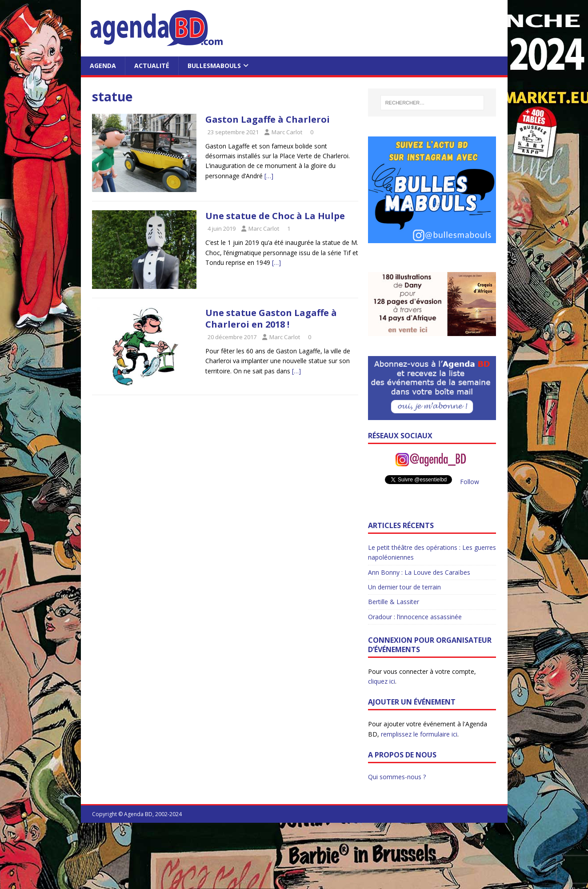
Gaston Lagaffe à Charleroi (268, 119)
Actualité (152, 66)
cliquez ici (382, 681)
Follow (470, 482)
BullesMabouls (214, 66)
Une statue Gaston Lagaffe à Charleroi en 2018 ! (271, 318)
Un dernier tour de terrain (404, 587)
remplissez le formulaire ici (419, 734)
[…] (269, 176)
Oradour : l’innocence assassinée (415, 617)
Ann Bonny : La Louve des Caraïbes (419, 572)
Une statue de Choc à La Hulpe (275, 216)
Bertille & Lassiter (394, 602)
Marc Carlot (287, 132)
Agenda (103, 66)
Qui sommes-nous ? (397, 777)
